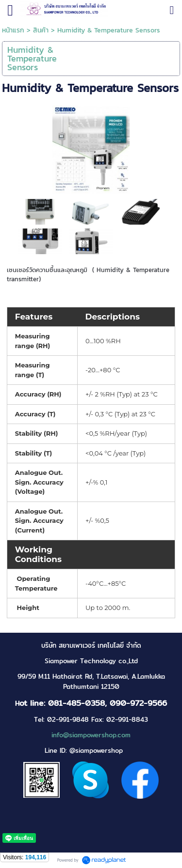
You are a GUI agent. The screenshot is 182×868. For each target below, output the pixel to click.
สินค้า (41, 30)
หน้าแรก (13, 30)
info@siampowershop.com (91, 735)
